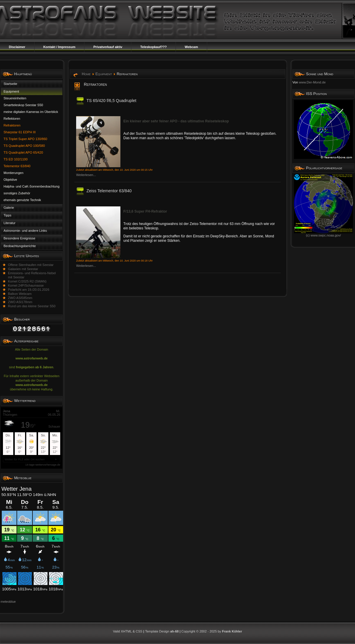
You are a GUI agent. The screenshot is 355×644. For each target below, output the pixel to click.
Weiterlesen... (86, 175)
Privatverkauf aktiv (108, 47)
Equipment (104, 74)
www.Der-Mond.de (312, 82)
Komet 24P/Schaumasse (26, 285)
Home (86, 74)
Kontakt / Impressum (59, 47)
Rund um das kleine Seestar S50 (32, 306)
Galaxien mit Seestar (23, 269)
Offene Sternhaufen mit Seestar (31, 265)
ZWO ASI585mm (20, 298)
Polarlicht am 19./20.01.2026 (29, 290)
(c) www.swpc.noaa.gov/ (323, 234)
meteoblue (8, 602)
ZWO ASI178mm (20, 302)
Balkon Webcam (20, 294)
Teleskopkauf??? (153, 47)
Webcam (191, 47)
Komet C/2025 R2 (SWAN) (27, 281)
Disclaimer (17, 47)
